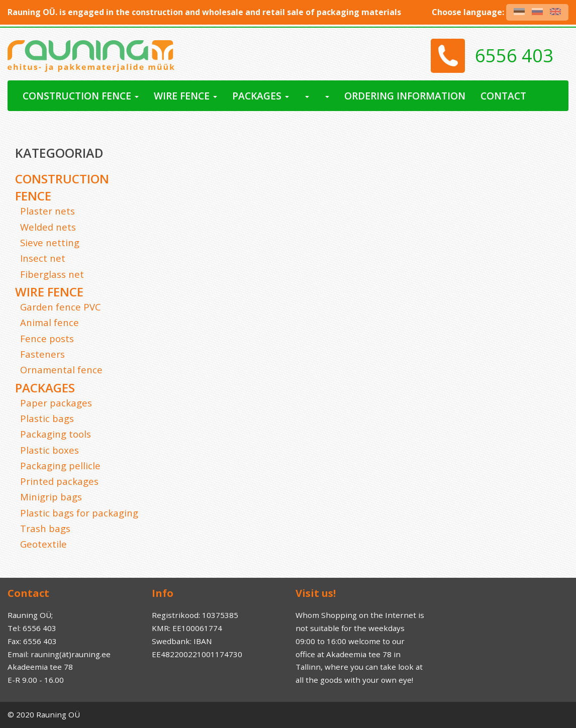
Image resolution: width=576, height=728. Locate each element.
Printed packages (59, 481)
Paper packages (56, 403)
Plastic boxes (50, 450)
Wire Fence (49, 292)
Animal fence (50, 322)
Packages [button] (261, 96)
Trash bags (45, 528)
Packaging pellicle (60, 465)
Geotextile (43, 544)
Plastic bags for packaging (79, 513)
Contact (503, 96)
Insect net (43, 258)
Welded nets (48, 227)
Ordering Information (405, 96)
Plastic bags (47, 418)
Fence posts (47, 338)
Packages (45, 388)
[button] (307, 96)
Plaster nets (47, 211)
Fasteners (42, 354)
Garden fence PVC (61, 307)
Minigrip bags (51, 497)
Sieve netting (50, 242)
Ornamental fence (61, 370)
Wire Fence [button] (185, 96)
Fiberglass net (52, 274)
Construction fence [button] (81, 96)
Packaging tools (56, 434)
